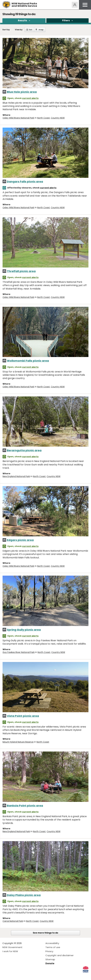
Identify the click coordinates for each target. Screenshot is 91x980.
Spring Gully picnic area (24, 630)
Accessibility (52, 943)
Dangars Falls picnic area (25, 182)
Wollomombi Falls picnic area (28, 361)
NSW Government (12, 947)
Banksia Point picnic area (25, 806)
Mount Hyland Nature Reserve (18, 742)
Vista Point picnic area (23, 716)
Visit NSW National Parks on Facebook (5, 975)
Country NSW (58, 118)
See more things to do (45, 933)
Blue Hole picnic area (22, 92)
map (41, 30)
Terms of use (53, 947)
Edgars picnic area (20, 540)
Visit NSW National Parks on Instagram (12, 975)
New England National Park (16, 476)
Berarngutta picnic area (24, 450)
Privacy (49, 951)
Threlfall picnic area (21, 271)
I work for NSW (10, 951)
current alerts (30, 98)
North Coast (43, 118)
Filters (66, 20)
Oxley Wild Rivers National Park (18, 118)
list (31, 30)
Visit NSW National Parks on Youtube (18, 975)
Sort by (6, 30)
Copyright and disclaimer (59, 955)
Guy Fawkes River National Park (19, 652)
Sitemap (50, 959)
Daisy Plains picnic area (24, 895)
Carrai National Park (13, 921)
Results (22, 20)
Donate (50, 963)
